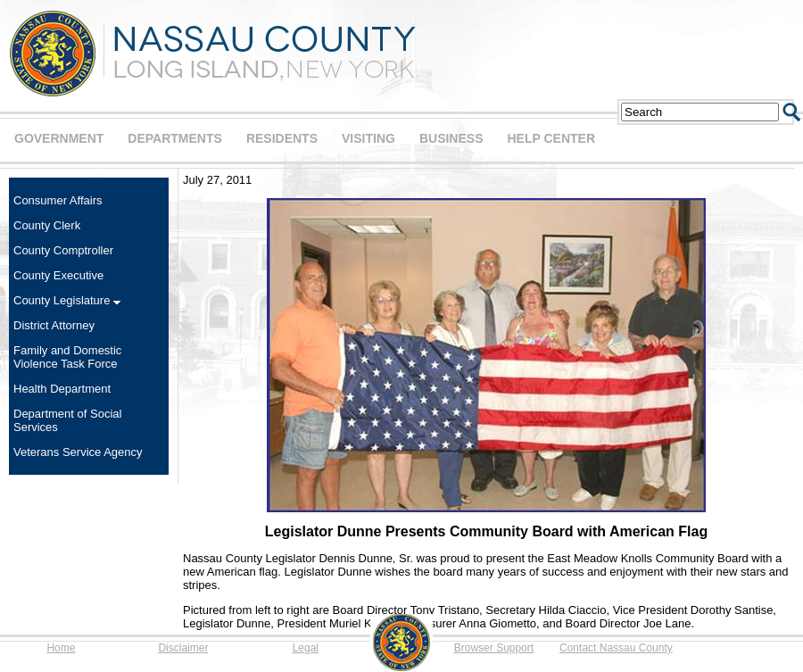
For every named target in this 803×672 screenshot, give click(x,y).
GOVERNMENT (59, 138)
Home (61, 648)
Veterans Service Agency (78, 452)
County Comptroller (63, 250)
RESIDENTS (282, 138)
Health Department (62, 389)
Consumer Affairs (58, 200)
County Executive (58, 275)
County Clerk (47, 225)
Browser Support (494, 648)
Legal (306, 648)
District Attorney (54, 325)
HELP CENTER (551, 138)
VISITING (368, 138)
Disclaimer (183, 648)
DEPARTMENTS (175, 138)
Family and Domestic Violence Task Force (67, 357)
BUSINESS (451, 138)
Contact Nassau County (616, 648)
